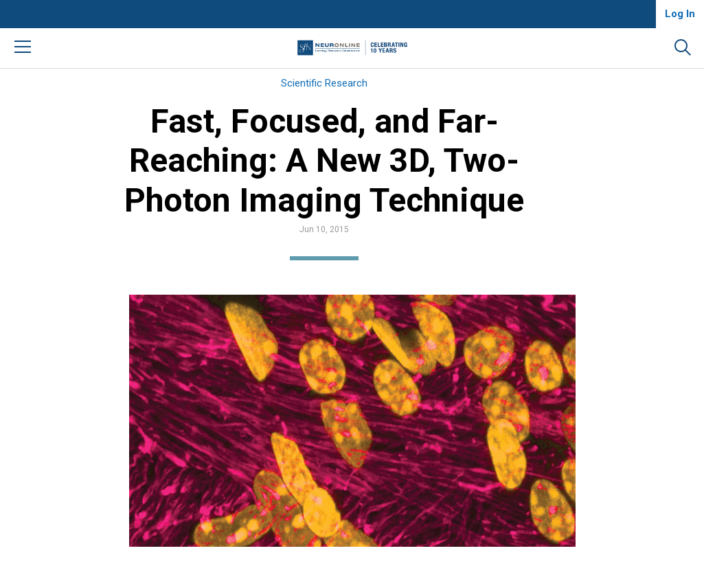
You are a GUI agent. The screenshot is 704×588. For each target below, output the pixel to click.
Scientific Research (324, 83)
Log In (680, 14)
